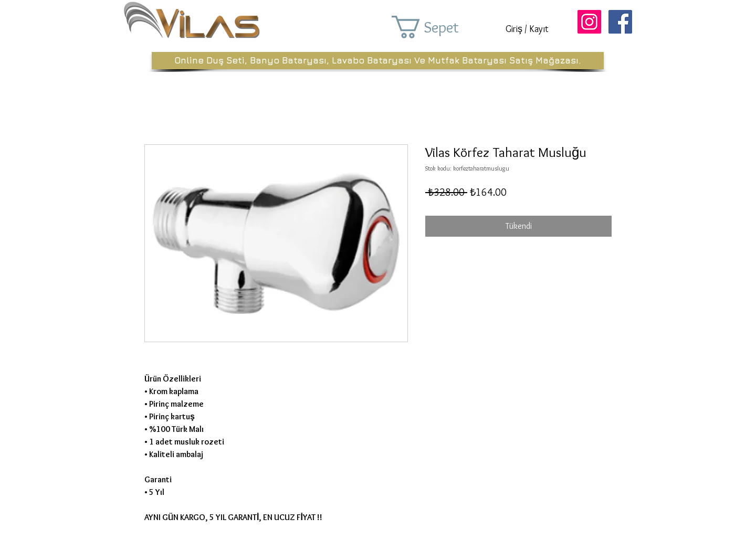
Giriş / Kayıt (527, 29)
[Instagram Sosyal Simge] (589, 22)
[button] (440, 27)
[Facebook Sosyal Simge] (620, 22)
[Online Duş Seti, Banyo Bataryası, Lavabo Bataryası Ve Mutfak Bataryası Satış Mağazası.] (378, 61)
